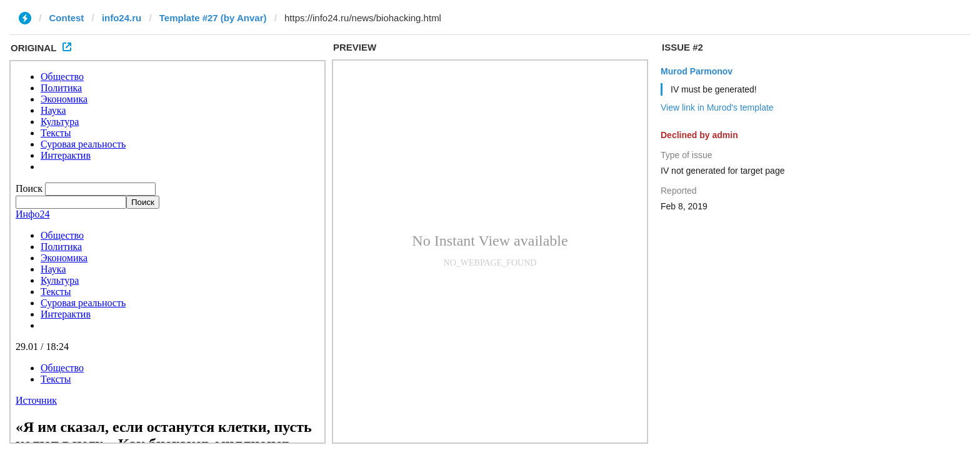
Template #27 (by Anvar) (213, 18)
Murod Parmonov (697, 71)
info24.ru (122, 18)
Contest (67, 18)
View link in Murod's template (717, 107)
